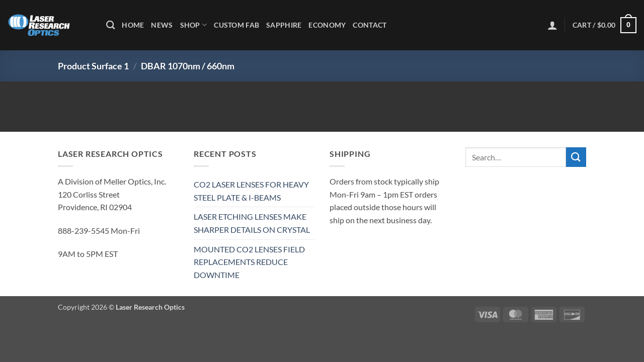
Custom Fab (236, 25)
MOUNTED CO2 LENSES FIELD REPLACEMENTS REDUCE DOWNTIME (249, 262)
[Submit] (576, 157)
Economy (327, 25)
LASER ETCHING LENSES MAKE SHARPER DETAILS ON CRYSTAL (252, 223)
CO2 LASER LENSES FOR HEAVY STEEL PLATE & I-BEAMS (251, 191)
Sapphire (284, 25)
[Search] (110, 25)
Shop (194, 25)
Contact (370, 25)
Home (133, 25)
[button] (552, 25)
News (162, 25)
